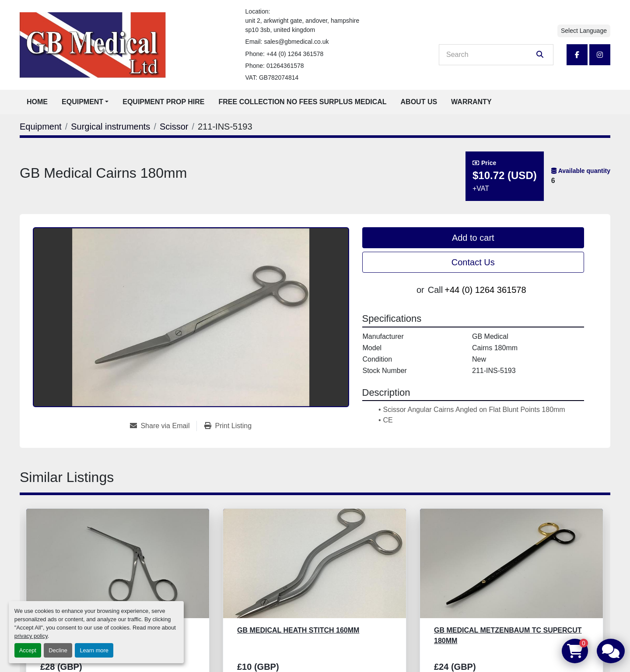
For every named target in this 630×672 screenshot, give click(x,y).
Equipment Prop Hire (163, 102)
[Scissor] (174, 127)
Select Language (584, 31)
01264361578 (285, 66)
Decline (58, 650)
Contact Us (473, 262)
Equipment (82, 102)
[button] (85, 102)
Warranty (471, 102)
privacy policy (31, 636)
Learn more (94, 650)
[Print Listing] (228, 426)
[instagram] (600, 55)
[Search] (490, 55)
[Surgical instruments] (110, 127)
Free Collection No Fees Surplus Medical (303, 102)
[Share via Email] (163, 426)
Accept (28, 650)
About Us (419, 102)
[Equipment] (41, 127)
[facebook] (577, 55)
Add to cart (473, 238)
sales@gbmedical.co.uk (296, 42)
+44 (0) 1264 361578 (295, 54)
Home (37, 102)
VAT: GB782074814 (272, 77)
